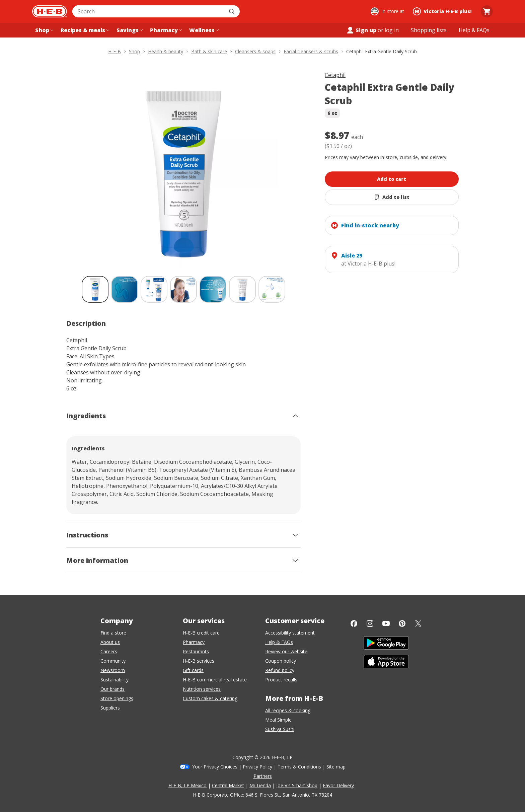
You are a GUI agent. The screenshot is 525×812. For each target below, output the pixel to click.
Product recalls (281, 680)
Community (113, 661)
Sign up (361, 30)
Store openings (117, 698)
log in (392, 30)
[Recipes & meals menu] (84, 30)
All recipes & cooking (288, 710)
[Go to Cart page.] (487, 11)
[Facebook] (354, 623)
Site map (336, 767)
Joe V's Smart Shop (297, 785)
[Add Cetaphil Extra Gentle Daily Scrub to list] (392, 197)
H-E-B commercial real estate (215, 680)
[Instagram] (370, 623)
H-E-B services (199, 661)
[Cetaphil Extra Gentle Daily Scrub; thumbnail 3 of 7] (154, 289)
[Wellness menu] (203, 30)
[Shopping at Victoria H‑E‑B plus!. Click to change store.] (443, 11)
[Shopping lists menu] (429, 30)
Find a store (113, 633)
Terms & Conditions (299, 767)
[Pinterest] (402, 623)
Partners (263, 776)
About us (110, 642)
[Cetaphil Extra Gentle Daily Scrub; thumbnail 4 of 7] (183, 289)
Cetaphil (335, 75)
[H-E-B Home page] (50, 11)
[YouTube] (386, 623)
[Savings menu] (129, 30)
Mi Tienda (260, 785)
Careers (109, 651)
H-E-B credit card (201, 633)
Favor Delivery (338, 785)
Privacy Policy (257, 767)
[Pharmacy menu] (165, 30)
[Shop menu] (44, 30)
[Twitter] (418, 623)
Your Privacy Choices (215, 767)
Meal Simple (278, 720)
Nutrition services (202, 689)
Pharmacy (194, 642)
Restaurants (196, 651)
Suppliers (110, 708)
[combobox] (149, 11)
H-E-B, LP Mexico (187, 785)
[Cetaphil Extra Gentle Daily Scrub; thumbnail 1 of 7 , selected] (95, 289)
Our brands (112, 689)
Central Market (228, 785)
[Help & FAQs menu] (474, 30)
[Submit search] (232, 11)
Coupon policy (281, 661)
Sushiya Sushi (280, 729)
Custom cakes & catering (210, 698)
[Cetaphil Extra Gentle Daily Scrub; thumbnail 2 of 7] (125, 289)
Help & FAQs (279, 642)
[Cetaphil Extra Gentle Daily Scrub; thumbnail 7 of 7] (272, 289)
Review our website (286, 651)
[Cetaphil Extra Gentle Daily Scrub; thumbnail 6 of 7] (242, 289)
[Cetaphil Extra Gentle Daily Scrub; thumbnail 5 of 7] (213, 289)
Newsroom (113, 670)
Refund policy (280, 670)
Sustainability (115, 680)
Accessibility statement (290, 633)
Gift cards (193, 670)
